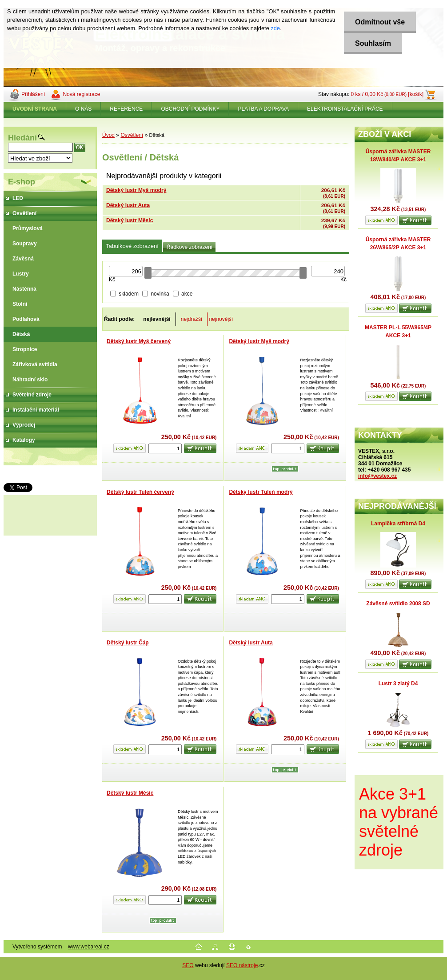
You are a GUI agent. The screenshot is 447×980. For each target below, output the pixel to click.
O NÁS (83, 109)
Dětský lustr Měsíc (130, 220)
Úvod (108, 135)
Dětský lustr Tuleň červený (140, 492)
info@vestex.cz (377, 476)
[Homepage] (35, 109)
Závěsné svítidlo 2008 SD (398, 604)
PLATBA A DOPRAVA (263, 109)
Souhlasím (373, 43)
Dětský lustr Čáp (128, 643)
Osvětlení (132, 135)
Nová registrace (81, 94)
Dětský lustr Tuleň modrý (261, 492)
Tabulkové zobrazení (132, 246)
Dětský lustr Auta (128, 205)
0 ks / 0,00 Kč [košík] (387, 94)
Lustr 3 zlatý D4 (398, 684)
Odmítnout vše (380, 22)
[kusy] (165, 448)
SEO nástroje (242, 965)
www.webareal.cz (89, 947)
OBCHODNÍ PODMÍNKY (190, 109)
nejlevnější (157, 319)
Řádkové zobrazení (190, 247)
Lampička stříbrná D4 (398, 524)
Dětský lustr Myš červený (139, 341)
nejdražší (192, 319)
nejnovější (221, 319)
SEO (188, 965)
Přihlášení (33, 94)
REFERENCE (126, 109)
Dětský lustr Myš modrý (136, 190)
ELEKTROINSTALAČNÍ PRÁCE (345, 109)
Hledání (22, 138)
